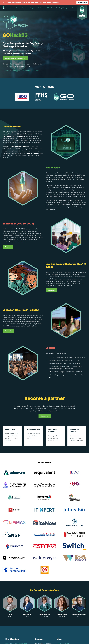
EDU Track (35, 71)
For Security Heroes (22, 8)
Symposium (7, 71)
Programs (33, 8)
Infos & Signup (82, 3)
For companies (10, 8)
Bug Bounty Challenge (21, 71)
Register (67, 8)
